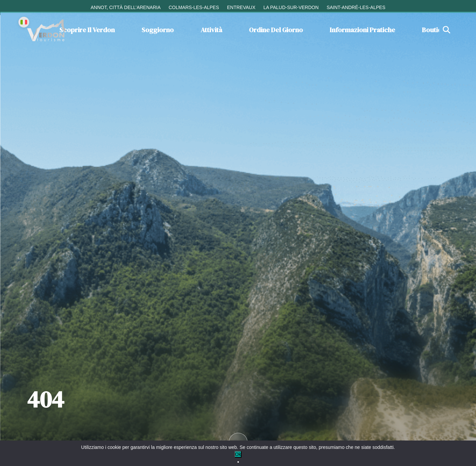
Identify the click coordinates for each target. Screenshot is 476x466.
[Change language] (24, 22)
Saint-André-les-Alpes (356, 7)
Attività (211, 30)
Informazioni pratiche (362, 30)
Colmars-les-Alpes (194, 7)
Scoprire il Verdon (87, 30)
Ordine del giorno (276, 30)
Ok (238, 454)
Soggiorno (158, 30)
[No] (238, 462)
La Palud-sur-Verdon (291, 7)
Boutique (436, 30)
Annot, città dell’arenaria (126, 7)
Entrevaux (241, 7)
